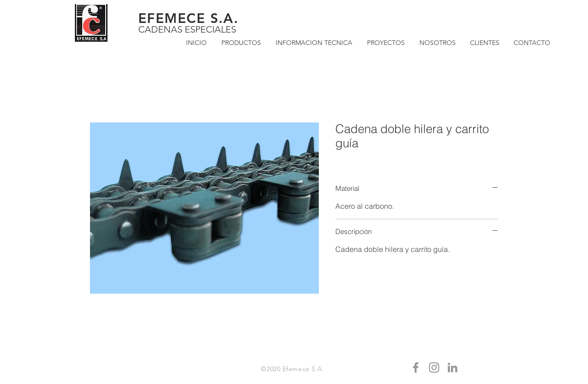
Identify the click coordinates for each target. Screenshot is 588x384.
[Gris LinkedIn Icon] (452, 367)
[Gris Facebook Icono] (416, 367)
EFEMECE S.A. (188, 18)
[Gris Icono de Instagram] (434, 367)
